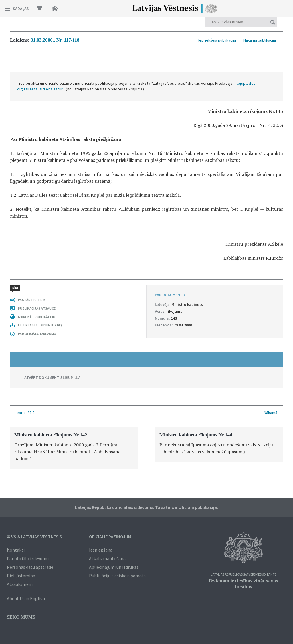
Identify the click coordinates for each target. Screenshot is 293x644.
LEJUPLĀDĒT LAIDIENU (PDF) (40, 325)
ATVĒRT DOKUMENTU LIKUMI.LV (52, 377)
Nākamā (271, 413)
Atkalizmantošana (107, 558)
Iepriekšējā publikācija (217, 40)
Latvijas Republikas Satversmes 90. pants (244, 575)
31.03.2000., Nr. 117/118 (55, 40)
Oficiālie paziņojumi (111, 537)
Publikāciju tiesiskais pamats (117, 576)
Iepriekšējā (25, 413)
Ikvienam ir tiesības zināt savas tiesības (243, 584)
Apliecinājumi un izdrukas (114, 567)
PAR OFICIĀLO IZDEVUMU (37, 334)
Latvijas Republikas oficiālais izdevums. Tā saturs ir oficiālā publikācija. (146, 507)
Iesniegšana (101, 550)
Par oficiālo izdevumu (28, 558)
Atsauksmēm (20, 584)
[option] (74, 448)
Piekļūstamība (21, 576)
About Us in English (26, 598)
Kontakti (16, 550)
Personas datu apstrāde (30, 567)
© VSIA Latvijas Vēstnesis (34, 537)
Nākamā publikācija (260, 40)
